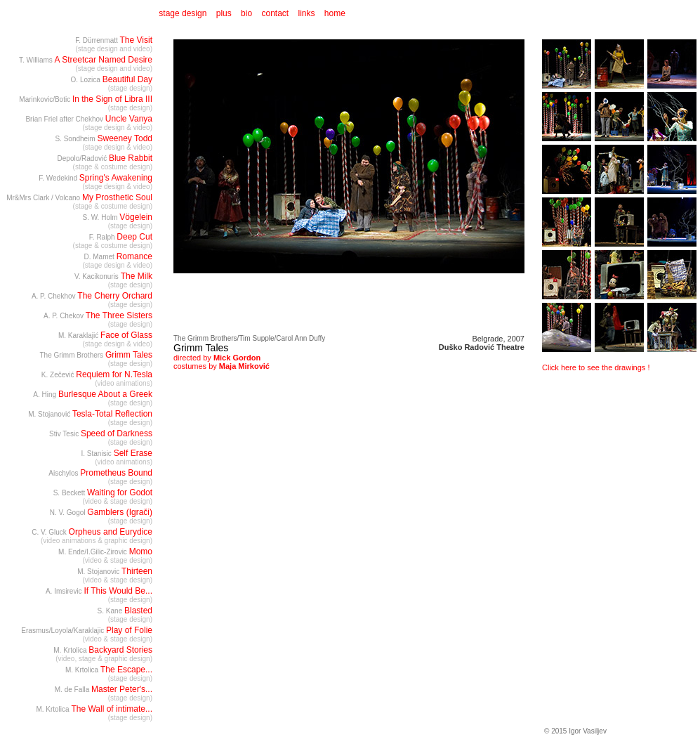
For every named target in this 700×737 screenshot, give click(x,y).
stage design (181, 13)
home (335, 13)
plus (224, 13)
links (307, 13)
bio (246, 13)
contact (275, 13)
